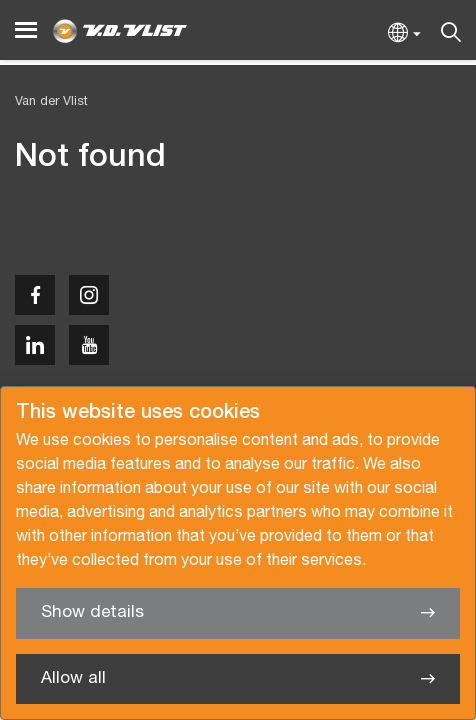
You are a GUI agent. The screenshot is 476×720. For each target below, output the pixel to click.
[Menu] (26, 30)
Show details (92, 612)
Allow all (73, 678)
